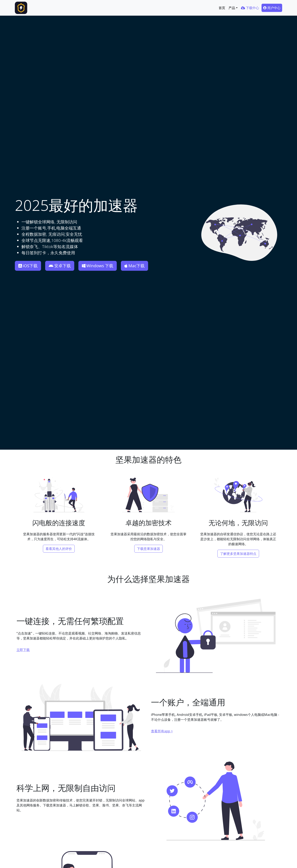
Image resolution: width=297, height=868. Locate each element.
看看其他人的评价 (59, 549)
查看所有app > (162, 731)
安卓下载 (60, 266)
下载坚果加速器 (148, 549)
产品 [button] (232, 8)
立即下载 (23, 650)
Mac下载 (134, 266)
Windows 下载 (98, 266)
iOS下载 (28, 266)
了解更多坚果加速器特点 (238, 554)
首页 (222, 8)
